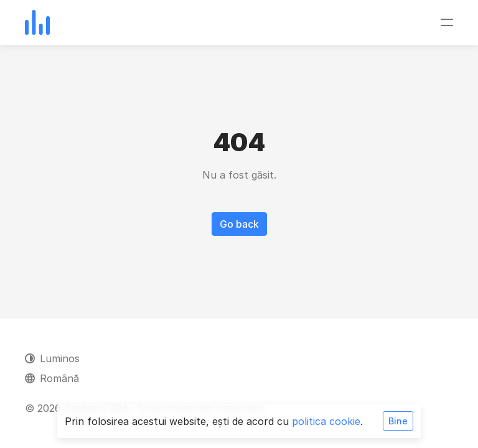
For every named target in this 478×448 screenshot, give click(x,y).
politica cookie (326, 421)
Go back (239, 224)
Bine (398, 421)
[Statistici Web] (37, 22)
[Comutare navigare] (447, 22)
